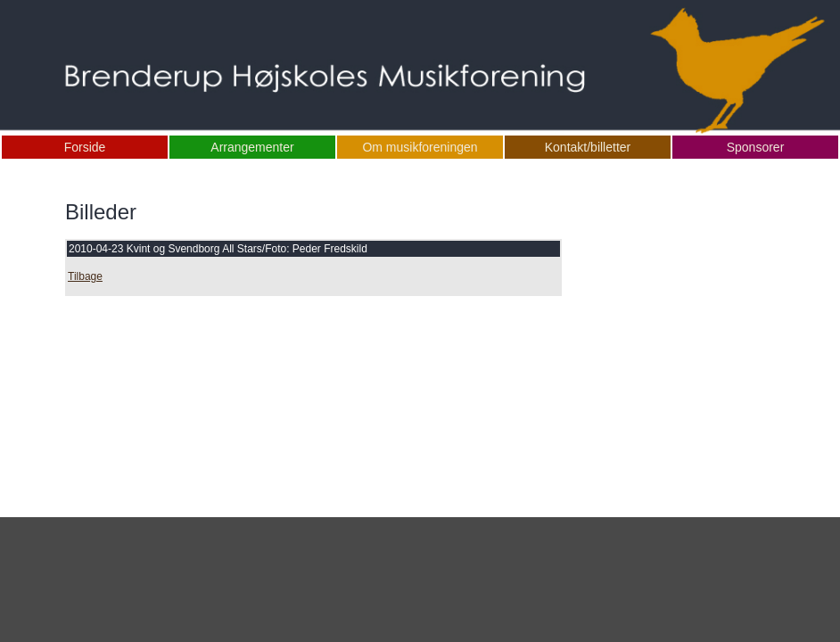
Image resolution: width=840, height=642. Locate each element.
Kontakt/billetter (588, 147)
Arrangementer (252, 147)
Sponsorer (756, 147)
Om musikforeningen (420, 147)
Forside (85, 147)
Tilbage (85, 276)
